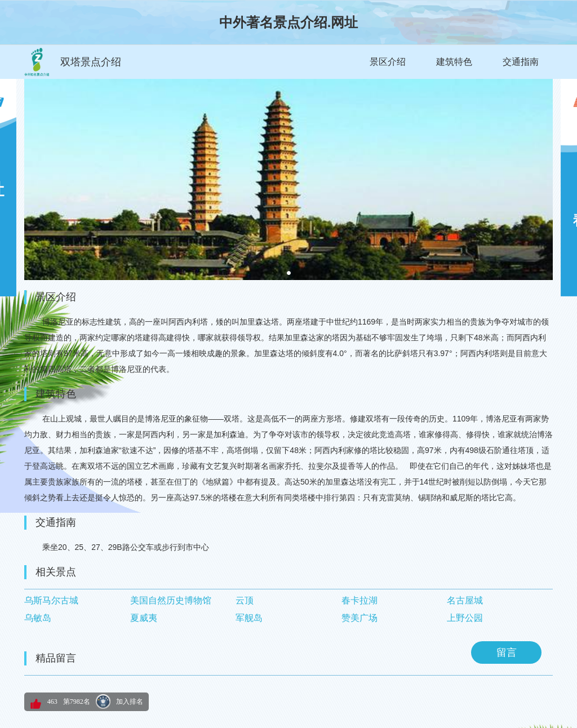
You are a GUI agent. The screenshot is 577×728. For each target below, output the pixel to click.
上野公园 (465, 618)
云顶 (245, 600)
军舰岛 (249, 618)
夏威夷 (144, 618)
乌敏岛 (38, 618)
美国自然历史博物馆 (171, 600)
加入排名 (130, 702)
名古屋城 (465, 600)
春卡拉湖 (359, 600)
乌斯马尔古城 (51, 600)
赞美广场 (359, 618)
